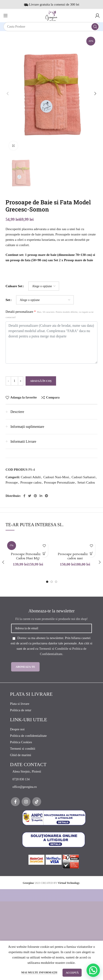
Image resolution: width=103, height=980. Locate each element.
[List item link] (54, 772)
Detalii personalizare (50, 314)
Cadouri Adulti (31, 477)
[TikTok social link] (37, 802)
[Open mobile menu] (6, 16)
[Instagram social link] (26, 802)
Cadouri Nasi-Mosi (56, 477)
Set (8, 300)
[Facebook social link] (24, 496)
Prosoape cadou (31, 482)
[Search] (51, 27)
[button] (93, 970)
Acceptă (72, 973)
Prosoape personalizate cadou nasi (75, 556)
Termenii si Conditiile (54, 649)
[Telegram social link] (46, 496)
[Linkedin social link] (41, 496)
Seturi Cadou (86, 482)
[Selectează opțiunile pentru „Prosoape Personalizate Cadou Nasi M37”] (44, 553)
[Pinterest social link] (35, 496)
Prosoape (12, 482)
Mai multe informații (39, 972)
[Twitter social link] (30, 496)
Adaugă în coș (41, 381)
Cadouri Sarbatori (84, 477)
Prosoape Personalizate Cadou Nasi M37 (28, 556)
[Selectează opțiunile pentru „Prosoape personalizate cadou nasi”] (91, 553)
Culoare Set (14, 286)
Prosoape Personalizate (60, 482)
